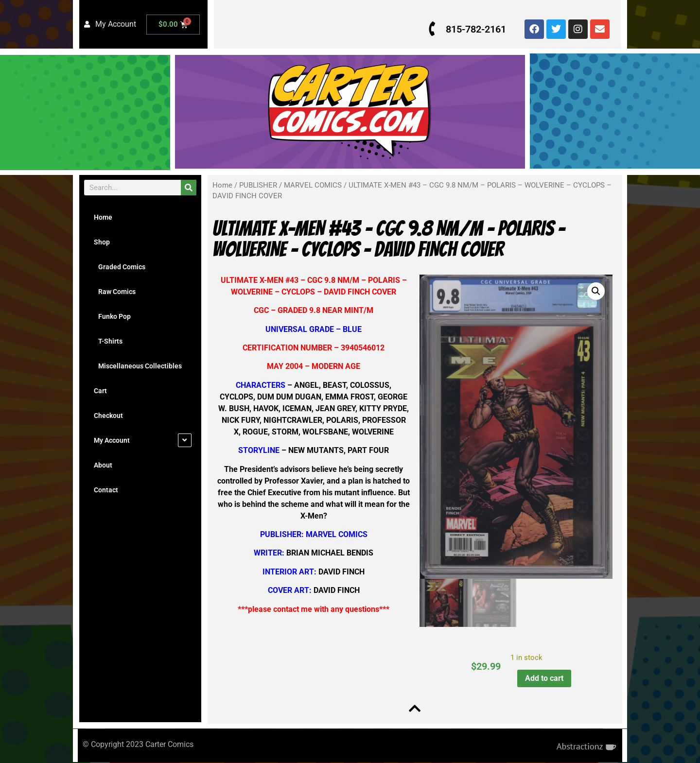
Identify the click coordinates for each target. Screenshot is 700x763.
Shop (102, 242)
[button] (595, 291)
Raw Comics (115, 292)
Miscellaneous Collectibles (138, 366)
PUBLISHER (258, 185)
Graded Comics (120, 267)
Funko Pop (112, 316)
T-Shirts (108, 341)
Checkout (108, 416)
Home (103, 217)
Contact (106, 490)
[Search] (189, 188)
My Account (112, 440)
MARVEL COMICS (313, 185)
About (103, 465)
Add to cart (543, 678)
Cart (100, 391)
